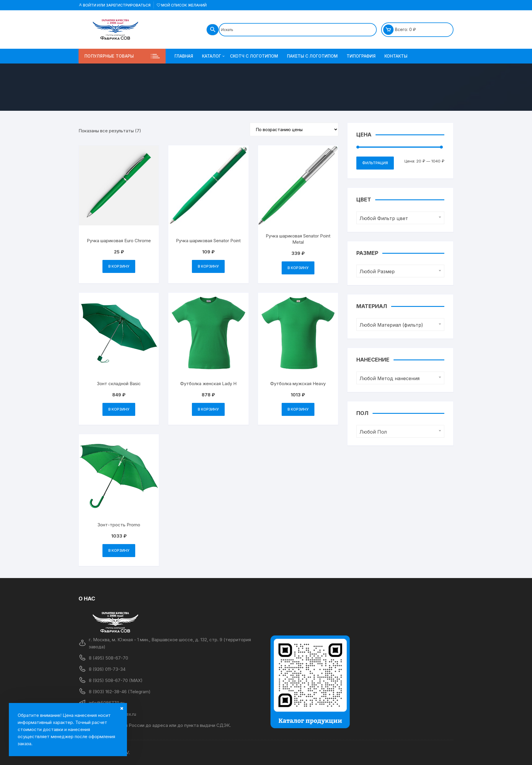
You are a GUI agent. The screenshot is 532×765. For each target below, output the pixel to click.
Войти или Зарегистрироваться (115, 5)
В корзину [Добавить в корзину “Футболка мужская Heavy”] (298, 409)
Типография (361, 56)
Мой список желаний (182, 5)
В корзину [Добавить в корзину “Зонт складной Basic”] (119, 409)
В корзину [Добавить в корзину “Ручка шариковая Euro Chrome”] (119, 266)
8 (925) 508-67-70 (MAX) (116, 680)
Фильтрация (375, 163)
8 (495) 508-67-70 (108, 658)
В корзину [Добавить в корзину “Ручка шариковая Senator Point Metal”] (298, 268)
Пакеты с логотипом (312, 56)
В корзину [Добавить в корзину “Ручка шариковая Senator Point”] (208, 266)
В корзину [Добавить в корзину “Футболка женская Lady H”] (208, 409)
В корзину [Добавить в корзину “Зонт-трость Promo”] (119, 550)
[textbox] (399, 218)
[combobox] (400, 218)
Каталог (214, 56)
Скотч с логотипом (254, 56)
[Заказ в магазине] (294, 129)
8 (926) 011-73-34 (107, 669)
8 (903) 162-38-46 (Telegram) (120, 692)
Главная (184, 56)
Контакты (396, 56)
